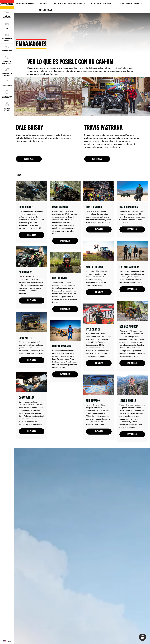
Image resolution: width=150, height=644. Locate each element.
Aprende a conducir (101, 3)
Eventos (43, 3)
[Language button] (7, 641)
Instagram (32, 235)
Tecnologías (45, 10)
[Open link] (32, 212)
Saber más (29, 159)
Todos (19, 176)
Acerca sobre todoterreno (68, 3)
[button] (143, 637)
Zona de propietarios (128, 3)
